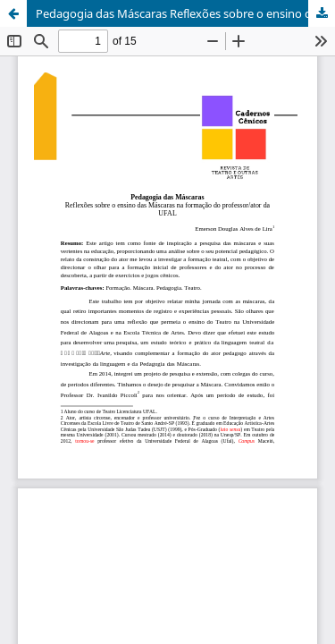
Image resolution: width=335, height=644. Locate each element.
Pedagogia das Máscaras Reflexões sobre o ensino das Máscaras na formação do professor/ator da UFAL (185, 13)
